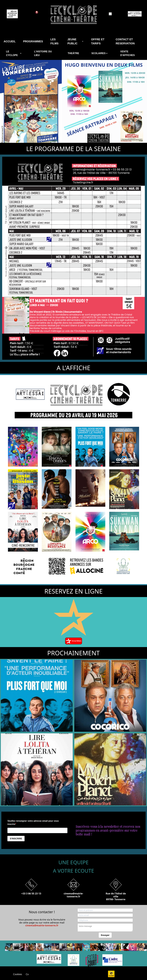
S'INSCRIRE (16, 839)
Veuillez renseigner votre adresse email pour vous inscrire (33, 823)
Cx (27, 974)
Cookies (19, 974)
